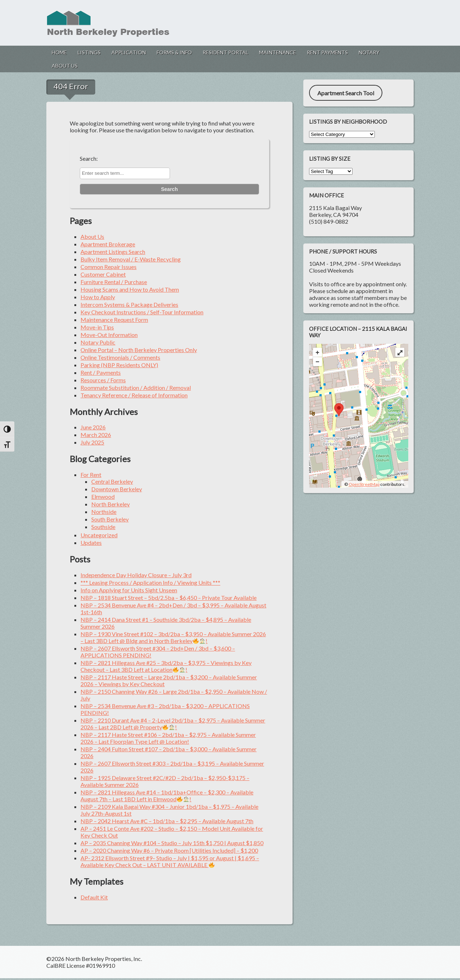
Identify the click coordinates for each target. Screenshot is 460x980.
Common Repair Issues (109, 267)
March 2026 (96, 435)
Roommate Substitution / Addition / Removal (136, 388)
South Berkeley (110, 519)
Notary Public (98, 342)
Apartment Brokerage (108, 244)
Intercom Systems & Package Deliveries (129, 304)
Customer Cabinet (103, 274)
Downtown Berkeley (117, 489)
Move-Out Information (109, 335)
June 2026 (93, 427)
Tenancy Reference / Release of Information (134, 395)
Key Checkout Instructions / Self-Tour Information (142, 312)
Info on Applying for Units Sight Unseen (129, 590)
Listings (89, 52)
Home (59, 52)
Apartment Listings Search (113, 252)
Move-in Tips (97, 327)
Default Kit (94, 897)
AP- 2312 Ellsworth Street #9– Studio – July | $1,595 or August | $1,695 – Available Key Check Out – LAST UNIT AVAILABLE (170, 861)
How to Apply (98, 297)
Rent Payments (327, 52)
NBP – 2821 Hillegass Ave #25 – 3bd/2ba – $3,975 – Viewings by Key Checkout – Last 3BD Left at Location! (166, 666)
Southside (103, 527)
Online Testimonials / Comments (120, 357)
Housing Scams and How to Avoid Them (130, 289)
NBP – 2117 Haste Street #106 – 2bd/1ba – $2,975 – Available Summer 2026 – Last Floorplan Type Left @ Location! (168, 738)
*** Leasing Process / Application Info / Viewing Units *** (150, 582)
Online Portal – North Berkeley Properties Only (139, 350)
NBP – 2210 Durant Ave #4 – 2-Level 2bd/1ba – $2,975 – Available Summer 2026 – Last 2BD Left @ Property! (173, 724)
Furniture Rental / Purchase (114, 282)
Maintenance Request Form (114, 320)
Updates (91, 543)
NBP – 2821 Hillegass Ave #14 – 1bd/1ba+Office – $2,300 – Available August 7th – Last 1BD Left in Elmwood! (167, 796)
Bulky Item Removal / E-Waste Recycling (131, 259)
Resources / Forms (103, 380)
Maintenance (278, 52)
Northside (104, 512)
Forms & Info (174, 52)
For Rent (91, 475)
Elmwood (103, 496)
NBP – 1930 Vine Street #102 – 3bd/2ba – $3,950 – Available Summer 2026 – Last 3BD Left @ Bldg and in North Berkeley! (173, 637)
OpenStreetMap (364, 484)
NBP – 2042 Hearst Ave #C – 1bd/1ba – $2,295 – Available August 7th (167, 821)
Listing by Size (330, 159)
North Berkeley (111, 504)
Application (129, 52)
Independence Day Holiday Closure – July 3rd (136, 575)
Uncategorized (99, 535)
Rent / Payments (101, 372)
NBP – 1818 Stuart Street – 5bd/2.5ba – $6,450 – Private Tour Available (169, 598)
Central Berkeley (112, 481)
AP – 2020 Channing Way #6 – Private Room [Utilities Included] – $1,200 (169, 850)
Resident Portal (226, 52)
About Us (65, 66)
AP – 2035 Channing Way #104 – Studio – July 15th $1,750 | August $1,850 (172, 843)
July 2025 (92, 442)
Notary (369, 52)
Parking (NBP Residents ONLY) (119, 365)
